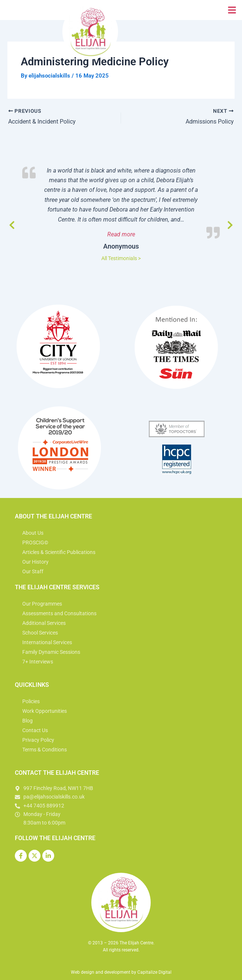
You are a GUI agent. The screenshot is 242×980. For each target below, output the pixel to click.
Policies (31, 701)
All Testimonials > (121, 258)
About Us (33, 533)
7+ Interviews (38, 662)
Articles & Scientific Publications (59, 552)
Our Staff (33, 571)
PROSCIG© (35, 543)
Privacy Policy (38, 740)
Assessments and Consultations (59, 613)
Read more (142, 234)
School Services (40, 633)
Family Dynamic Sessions (51, 652)
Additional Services (44, 623)
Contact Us (35, 730)
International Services (47, 642)
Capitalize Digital (154, 972)
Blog (27, 721)
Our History (35, 562)
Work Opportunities (45, 711)
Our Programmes (42, 604)
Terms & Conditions (45, 750)
